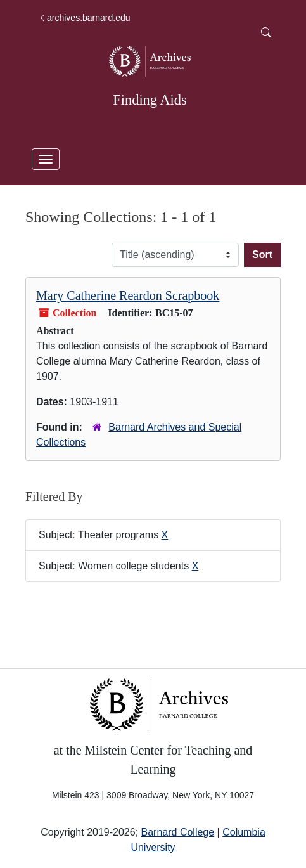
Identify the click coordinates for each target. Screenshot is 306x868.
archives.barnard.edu (84, 18)
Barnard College (178, 832)
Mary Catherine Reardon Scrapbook (128, 295)
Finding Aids (150, 100)
